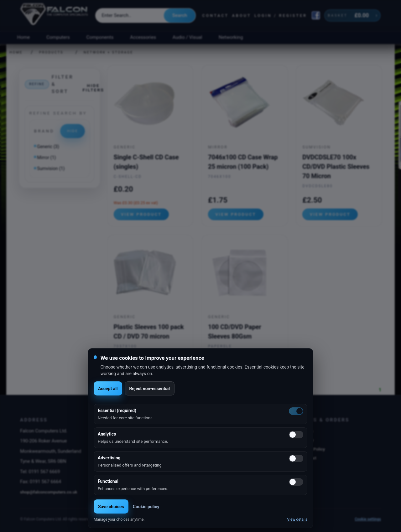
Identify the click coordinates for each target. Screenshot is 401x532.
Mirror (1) (46, 158)
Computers (58, 37)
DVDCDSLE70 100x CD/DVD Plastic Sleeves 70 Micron (336, 167)
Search (180, 15)
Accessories (143, 37)
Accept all (108, 389)
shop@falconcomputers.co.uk (49, 492)
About (241, 15)
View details (297, 519)
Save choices (111, 507)
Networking (231, 37)
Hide (73, 131)
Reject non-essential (150, 389)
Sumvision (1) (51, 169)
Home (23, 37)
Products (51, 52)
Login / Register (281, 15)
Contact (215, 15)
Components (100, 37)
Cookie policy (146, 507)
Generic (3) (48, 147)
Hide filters (93, 88)
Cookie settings (368, 519)
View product (141, 214)
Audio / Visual (187, 37)
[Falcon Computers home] (55, 15)
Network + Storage (108, 52)
